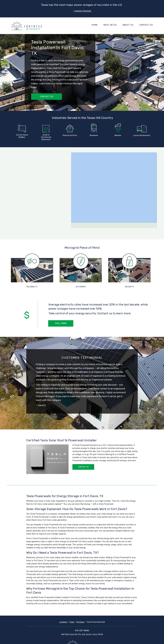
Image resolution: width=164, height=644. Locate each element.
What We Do (110, 25)
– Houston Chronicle (82, 11)
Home (95, 25)
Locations (63, 622)
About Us (128, 25)
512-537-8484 (82, 631)
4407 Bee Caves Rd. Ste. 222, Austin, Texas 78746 (82, 634)
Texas (72, 622)
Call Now (61, 323)
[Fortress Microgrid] (26, 26)
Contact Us (146, 25)
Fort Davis (80, 622)
